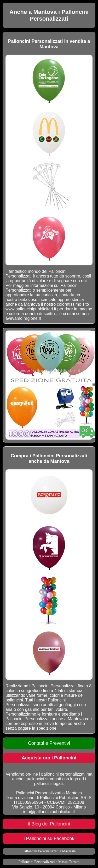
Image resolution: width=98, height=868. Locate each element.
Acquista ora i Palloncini (49, 758)
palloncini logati (48, 784)
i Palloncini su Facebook (49, 839)
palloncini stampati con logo (52, 779)
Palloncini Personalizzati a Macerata (49, 851)
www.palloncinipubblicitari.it (31, 309)
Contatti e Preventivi (49, 743)
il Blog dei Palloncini (49, 824)
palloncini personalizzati (63, 774)
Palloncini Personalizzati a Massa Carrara (49, 862)
